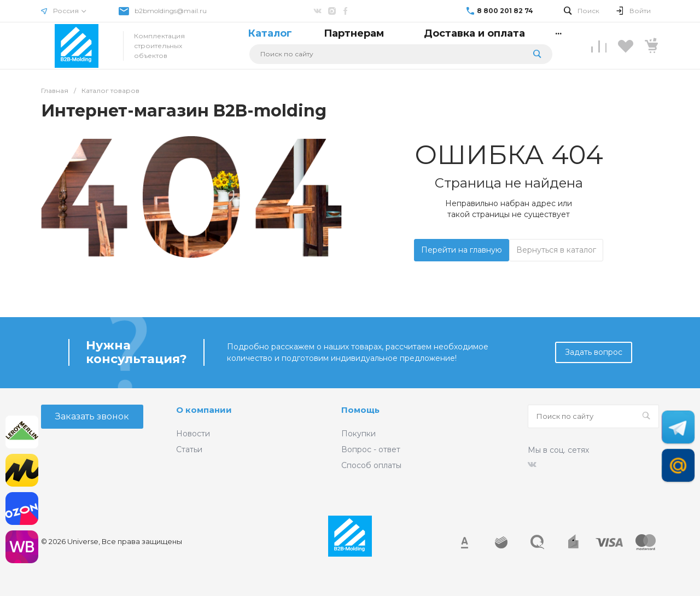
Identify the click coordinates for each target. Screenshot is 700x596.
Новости (193, 434)
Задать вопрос (594, 352)
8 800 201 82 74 (505, 11)
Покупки (358, 434)
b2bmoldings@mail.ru (171, 11)
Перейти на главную (462, 250)
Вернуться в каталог (556, 250)
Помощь (360, 410)
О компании (204, 410)
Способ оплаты (371, 465)
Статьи (189, 449)
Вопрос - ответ (371, 449)
